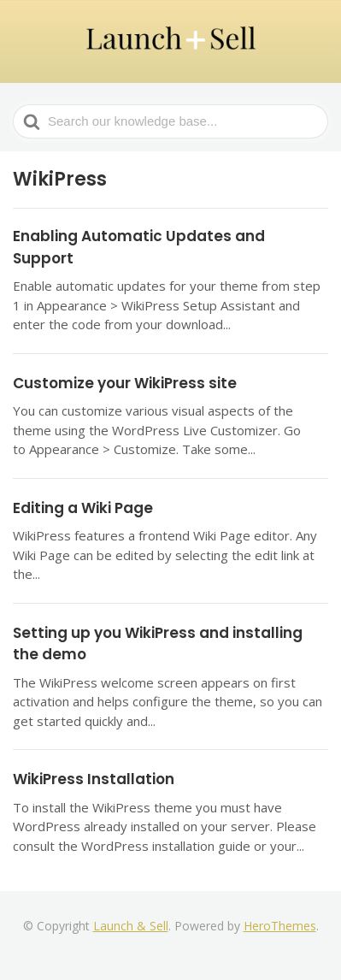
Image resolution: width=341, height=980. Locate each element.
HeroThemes (280, 926)
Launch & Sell (131, 926)
